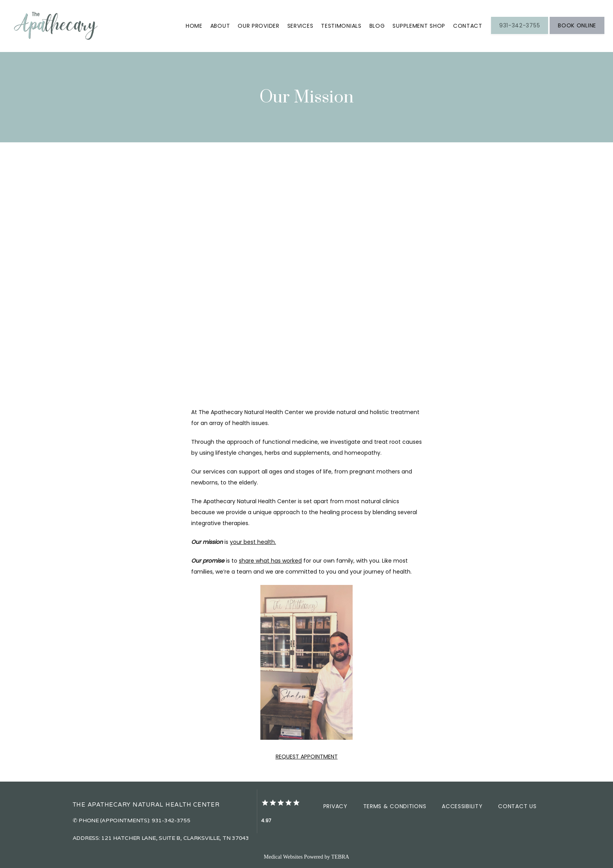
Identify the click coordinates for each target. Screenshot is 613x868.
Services (300, 26)
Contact (468, 26)
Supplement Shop (419, 26)
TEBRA (340, 857)
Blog (377, 26)
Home (194, 26)
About (220, 26)
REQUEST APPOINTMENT (307, 757)
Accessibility (462, 806)
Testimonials (341, 26)
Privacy (335, 806)
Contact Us (517, 806)
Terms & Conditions (395, 806)
